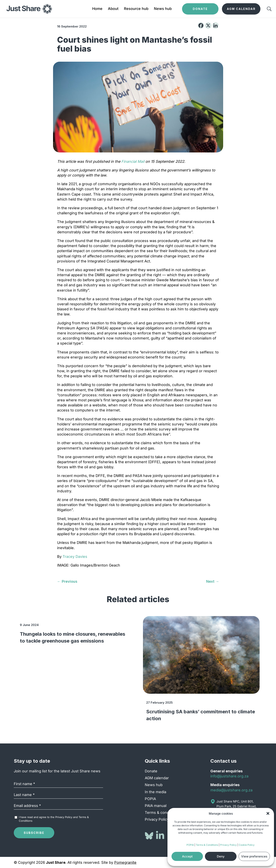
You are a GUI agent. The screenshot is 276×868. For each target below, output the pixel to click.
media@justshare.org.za (231, 790)
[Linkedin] (215, 25)
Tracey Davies (75, 557)
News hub (163, 9)
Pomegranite (125, 862)
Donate (151, 771)
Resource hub (136, 9)
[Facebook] (201, 25)
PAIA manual (156, 806)
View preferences (254, 856)
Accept (187, 856)
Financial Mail (133, 161)
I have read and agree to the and (54, 819)
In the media (156, 792)
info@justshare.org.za (229, 776)
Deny (221, 856)
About (113, 9)
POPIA (190, 845)
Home (97, 9)
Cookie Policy (247, 845)
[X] (208, 25)
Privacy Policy (228, 845)
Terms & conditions (162, 812)
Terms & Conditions (207, 845)
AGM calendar (157, 778)
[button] (268, 813)
